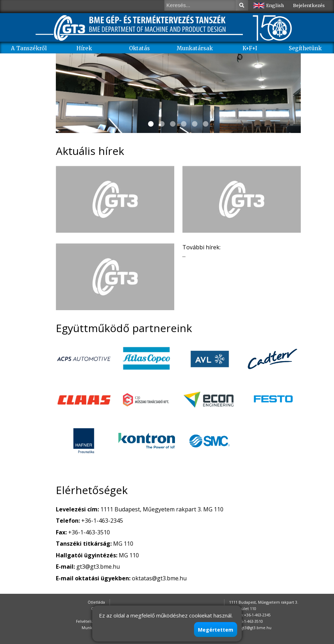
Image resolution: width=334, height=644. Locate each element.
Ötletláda (96, 602)
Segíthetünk (305, 48)
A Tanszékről (29, 48)
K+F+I (250, 48)
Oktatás (139, 48)
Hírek (84, 48)
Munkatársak (195, 48)
